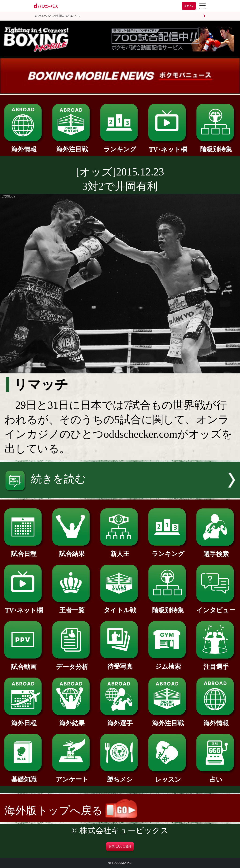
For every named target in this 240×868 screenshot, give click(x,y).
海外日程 (24, 720)
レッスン (168, 776)
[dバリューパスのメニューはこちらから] (202, 6)
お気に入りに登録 (120, 846)
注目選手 (216, 664)
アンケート (72, 776)
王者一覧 (72, 607)
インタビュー (216, 607)
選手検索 (216, 551)
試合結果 (72, 551)
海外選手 (120, 720)
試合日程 (24, 551)
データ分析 (72, 664)
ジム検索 (168, 663)
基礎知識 (24, 776)
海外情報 (24, 146)
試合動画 (24, 664)
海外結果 (72, 720)
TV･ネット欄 (168, 146)
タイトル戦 (120, 607)
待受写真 (120, 663)
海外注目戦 (72, 146)
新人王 (120, 551)
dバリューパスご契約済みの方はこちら (57, 16)
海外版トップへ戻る (71, 811)
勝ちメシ (120, 776)
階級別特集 (216, 146)
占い (216, 776)
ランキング (120, 146)
